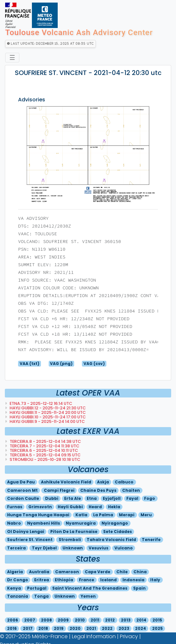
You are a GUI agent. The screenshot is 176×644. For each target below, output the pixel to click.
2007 (30, 620)
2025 (157, 628)
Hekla (114, 507)
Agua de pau (21, 482)
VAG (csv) (94, 364)
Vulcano (124, 548)
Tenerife (151, 540)
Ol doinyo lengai (26, 532)
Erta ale (73, 498)
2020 (75, 628)
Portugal (37, 588)
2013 (126, 620)
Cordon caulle (23, 498)
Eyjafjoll (112, 498)
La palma (103, 515)
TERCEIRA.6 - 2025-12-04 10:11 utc (43, 450)
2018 (43, 628)
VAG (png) (61, 364)
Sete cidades (117, 532)
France (87, 580)
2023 (124, 628)
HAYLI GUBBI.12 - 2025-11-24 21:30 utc (47, 408)
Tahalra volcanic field (111, 540)
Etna (92, 498)
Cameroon (67, 572)
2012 (110, 620)
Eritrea (42, 580)
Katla (81, 515)
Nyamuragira (81, 523)
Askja (103, 482)
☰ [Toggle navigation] (12, 58)
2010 (80, 620)
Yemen (88, 596)
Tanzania (18, 596)
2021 (91, 628)
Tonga (41, 596)
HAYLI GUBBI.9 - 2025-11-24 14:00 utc (47, 421)
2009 (63, 620)
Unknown (73, 548)
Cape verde (98, 572)
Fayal (132, 498)
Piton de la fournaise (74, 532)
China (140, 572)
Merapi (127, 515)
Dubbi (52, 498)
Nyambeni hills (44, 523)
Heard (95, 507)
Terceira (16, 548)
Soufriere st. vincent (30, 540)
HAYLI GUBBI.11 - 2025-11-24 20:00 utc (47, 412)
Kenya (14, 588)
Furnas (15, 507)
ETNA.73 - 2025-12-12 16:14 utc (40, 403)
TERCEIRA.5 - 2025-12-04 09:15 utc (45, 455)
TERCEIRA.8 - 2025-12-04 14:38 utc (45, 441)
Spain (139, 588)
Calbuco (124, 482)
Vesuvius (98, 548)
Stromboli (70, 540)
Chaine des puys (98, 490)
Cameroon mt (22, 490)
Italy (155, 580)
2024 (141, 628)
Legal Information (94, 636)
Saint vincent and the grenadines (90, 588)
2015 (157, 620)
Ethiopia (64, 580)
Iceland (108, 580)
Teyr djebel (44, 548)
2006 (13, 620)
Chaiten (131, 490)
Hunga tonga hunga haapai (38, 515)
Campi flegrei (59, 490)
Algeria (15, 572)
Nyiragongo (115, 523)
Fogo (150, 498)
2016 (12, 628)
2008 (46, 620)
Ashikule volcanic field (66, 482)
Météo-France (50, 636)
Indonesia (133, 580)
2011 (95, 620)
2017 (28, 628)
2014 (141, 620)
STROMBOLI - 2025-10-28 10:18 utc (44, 459)
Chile (122, 572)
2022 (107, 628)
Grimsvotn (40, 507)
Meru (146, 515)
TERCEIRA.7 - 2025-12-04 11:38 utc (44, 446)
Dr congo (18, 580)
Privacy (129, 636)
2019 (59, 628)
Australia (39, 572)
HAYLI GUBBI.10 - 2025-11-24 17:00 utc (47, 417)
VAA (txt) (29, 364)
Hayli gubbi (70, 507)
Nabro (14, 523)
